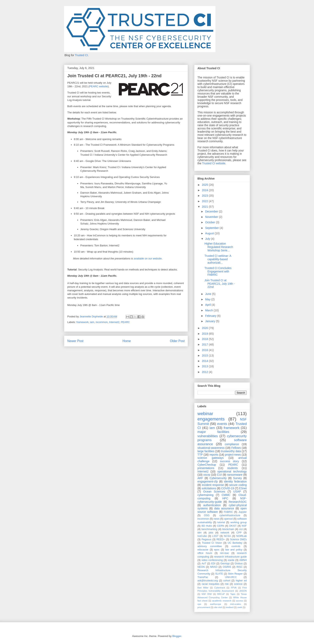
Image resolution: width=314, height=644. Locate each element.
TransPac (203, 577)
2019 (205, 334)
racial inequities (211, 584)
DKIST (233, 526)
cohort (227, 581)
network (225, 533)
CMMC (226, 495)
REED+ (221, 539)
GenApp (225, 564)
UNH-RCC (231, 577)
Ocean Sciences (214, 492)
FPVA (234, 588)
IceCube (202, 536)
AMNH (243, 560)
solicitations (209, 488)
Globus (239, 564)
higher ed (241, 581)
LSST (215, 536)
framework (83, 322)
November (212, 217)
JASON (243, 591)
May (208, 299)
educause (203, 550)
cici (241, 529)
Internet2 (114, 322)
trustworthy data (231, 451)
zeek (240, 607)
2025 (205, 185)
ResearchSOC (238, 502)
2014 (205, 361)
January (210, 321)
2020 (205, 328)
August (210, 233)
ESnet (243, 488)
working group (239, 522)
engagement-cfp (208, 481)
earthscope (216, 604)
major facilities (213, 432)
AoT (204, 564)
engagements (211, 419)
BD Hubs (207, 526)
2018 (205, 339)
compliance (232, 444)
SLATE (219, 574)
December (212, 211)
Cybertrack (220, 588)
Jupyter (243, 512)
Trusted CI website (214, 163)
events (222, 424)
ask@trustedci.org (208, 581)
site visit (218, 607)
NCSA (227, 536)
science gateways (211, 458)
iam (92, 322)
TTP (200, 455)
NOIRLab (242, 536)
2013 (205, 366)
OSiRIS (227, 567)
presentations (206, 468)
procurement (204, 607)
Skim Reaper (235, 574)
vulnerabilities (208, 436)
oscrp (207, 475)
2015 (205, 356)
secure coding (238, 485)
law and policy (234, 550)
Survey (238, 478)
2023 (205, 196)
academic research (222, 601)
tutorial (221, 522)
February (211, 316)
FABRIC (228, 512)
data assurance (224, 508)
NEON (201, 567)
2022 (205, 201)
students (232, 468)
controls (236, 546)
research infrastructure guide (230, 557)
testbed (230, 607)
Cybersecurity (218, 478)
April (208, 305)
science (238, 584)
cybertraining (205, 495)
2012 (205, 372)
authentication (212, 505)
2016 (205, 350)
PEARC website (99, 86)
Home (127, 341)
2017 (205, 344)
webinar (205, 414)
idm (199, 533)
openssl (228, 519)
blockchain (228, 529)
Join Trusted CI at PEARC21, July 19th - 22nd (220, 284)
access (240, 601)
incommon (102, 322)
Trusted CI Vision (212, 543)
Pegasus (206, 539)
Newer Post (75, 341)
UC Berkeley (235, 543)
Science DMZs (238, 539)
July (208, 239)
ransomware (235, 475)
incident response (213, 485)
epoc (217, 550)
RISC (240, 567)
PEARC (125, 322)
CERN (220, 526)
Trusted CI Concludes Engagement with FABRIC (218, 271)
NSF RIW (207, 594)
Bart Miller (203, 588)
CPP (239, 533)
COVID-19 (228, 488)
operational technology (232, 471)
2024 (205, 190)
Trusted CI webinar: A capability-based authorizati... (218, 259)
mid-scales (235, 604)
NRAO (214, 567)
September (212, 228)
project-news (233, 455)
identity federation (235, 481)
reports (214, 455)
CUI (219, 475)
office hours (205, 553)
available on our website (148, 259)
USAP (237, 492)
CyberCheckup (207, 465)
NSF (244, 526)
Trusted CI (81, 55)
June (208, 294)
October (210, 222)
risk (227, 584)
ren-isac (225, 553)
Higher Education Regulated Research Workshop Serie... (219, 247)
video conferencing (212, 560)
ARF (200, 478)
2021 (205, 207)
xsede (231, 560)
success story (230, 461)
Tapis (233, 594)
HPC (225, 498)
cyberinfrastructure (230, 515)
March (209, 310)
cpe (199, 604)
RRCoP (221, 594)
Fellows (236, 448)
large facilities (206, 451)
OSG (207, 515)
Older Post (177, 341)
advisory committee (210, 546)
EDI (213, 564)
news (217, 519)
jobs (211, 533)
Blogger (177, 636)
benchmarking (209, 529)
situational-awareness (211, 448)
